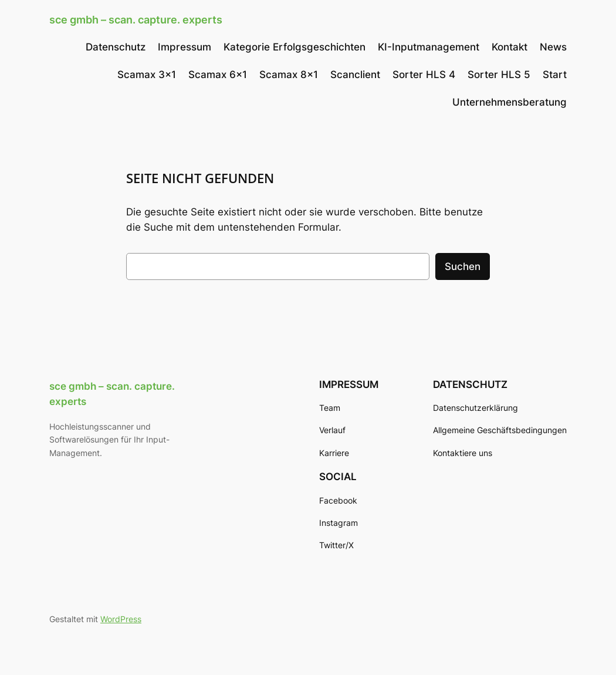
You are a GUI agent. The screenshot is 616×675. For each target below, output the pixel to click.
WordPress (121, 619)
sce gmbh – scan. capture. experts (136, 20)
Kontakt (510, 47)
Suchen (463, 266)
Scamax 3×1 (147, 75)
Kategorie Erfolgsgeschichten (295, 47)
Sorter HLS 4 (424, 75)
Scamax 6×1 (218, 75)
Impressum (185, 47)
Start (555, 75)
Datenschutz (116, 47)
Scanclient (355, 75)
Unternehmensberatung (510, 102)
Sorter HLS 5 (499, 75)
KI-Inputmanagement (429, 47)
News (553, 47)
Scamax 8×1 (289, 75)
